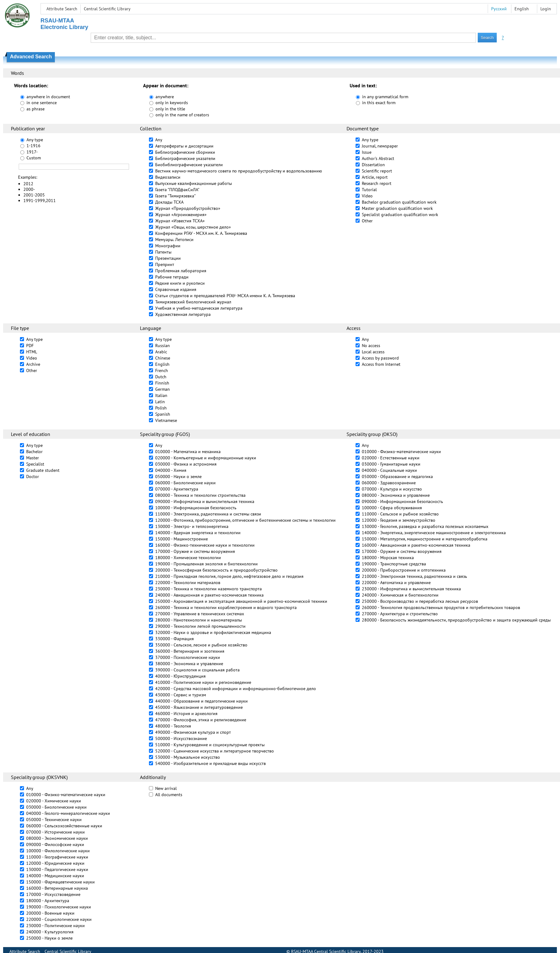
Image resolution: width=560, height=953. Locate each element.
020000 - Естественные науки (391, 458)
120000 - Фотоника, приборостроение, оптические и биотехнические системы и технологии (245, 520)
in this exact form (379, 103)
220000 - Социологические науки (59, 919)
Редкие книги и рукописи (180, 283)
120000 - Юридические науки (55, 863)
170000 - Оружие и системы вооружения (195, 551)
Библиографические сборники (185, 152)
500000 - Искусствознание (181, 738)
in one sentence (42, 103)
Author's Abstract (378, 158)
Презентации (168, 258)
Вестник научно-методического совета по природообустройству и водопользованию (239, 171)
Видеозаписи (168, 177)
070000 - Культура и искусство (392, 489)
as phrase (36, 109)
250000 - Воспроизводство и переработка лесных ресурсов (420, 601)
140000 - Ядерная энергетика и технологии (198, 533)
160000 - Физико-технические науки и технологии (205, 545)
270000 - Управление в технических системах (200, 614)
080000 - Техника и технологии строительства (200, 495)
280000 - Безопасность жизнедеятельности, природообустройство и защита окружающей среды (456, 620)
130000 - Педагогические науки (57, 869)
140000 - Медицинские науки (55, 876)
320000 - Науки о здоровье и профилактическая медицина (213, 632)
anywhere (165, 97)
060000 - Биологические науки (185, 483)
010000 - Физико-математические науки (401, 452)
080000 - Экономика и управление (396, 495)
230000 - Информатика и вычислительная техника (411, 589)
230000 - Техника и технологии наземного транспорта (208, 589)
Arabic (161, 352)
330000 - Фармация (175, 639)
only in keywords (172, 103)
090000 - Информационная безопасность (402, 501)
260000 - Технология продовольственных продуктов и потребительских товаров (441, 607)
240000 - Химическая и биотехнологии (400, 595)
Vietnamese (166, 420)
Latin (160, 402)
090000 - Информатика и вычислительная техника (205, 501)
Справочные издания (176, 289)
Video (367, 196)
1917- (32, 152)
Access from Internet (381, 364)
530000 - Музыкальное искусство (188, 757)
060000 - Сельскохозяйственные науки (64, 826)
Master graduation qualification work (397, 208)
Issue (367, 152)
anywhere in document (48, 97)
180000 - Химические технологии (188, 558)
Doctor (33, 476)
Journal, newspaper (380, 146)
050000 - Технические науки (54, 820)
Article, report (375, 177)
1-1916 (34, 146)
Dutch (161, 377)
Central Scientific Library (107, 9)
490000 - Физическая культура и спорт (193, 732)
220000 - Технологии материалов (188, 583)
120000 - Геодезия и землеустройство (399, 520)
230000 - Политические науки (55, 926)
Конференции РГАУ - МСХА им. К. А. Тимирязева (201, 233)
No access (371, 346)
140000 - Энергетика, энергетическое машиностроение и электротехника (434, 533)
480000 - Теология (173, 726)
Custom (34, 158)
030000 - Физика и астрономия (186, 464)
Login (546, 9)
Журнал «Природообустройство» (188, 208)
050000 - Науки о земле (178, 476)
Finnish (162, 383)
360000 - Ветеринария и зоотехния (190, 651)
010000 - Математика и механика (188, 452)
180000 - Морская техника (388, 558)
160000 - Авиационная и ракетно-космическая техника (416, 545)
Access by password (380, 358)
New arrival (166, 788)
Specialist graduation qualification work (400, 215)
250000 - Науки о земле (49, 938)
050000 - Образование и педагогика (397, 476)
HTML (32, 352)
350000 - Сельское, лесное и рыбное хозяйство (201, 645)
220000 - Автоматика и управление (396, 583)
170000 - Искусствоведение (53, 894)
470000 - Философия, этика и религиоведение (201, 720)
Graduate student (43, 470)
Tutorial (369, 190)
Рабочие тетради (172, 277)
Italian (161, 395)
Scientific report (377, 171)
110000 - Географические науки (57, 857)
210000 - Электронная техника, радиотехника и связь (414, 576)
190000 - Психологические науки (59, 907)
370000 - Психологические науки (188, 657)
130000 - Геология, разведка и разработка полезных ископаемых (425, 526)
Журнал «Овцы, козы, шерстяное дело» (193, 227)
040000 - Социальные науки (389, 470)
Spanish (163, 414)
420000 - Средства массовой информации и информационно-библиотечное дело (236, 689)
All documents (169, 795)
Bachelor (34, 452)
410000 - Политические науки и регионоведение (203, 682)
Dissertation (373, 165)
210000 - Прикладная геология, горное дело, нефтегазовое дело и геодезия (229, 576)
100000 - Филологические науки (58, 851)
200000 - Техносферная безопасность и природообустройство (216, 570)
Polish (161, 408)
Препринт (165, 264)
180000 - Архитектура (48, 901)
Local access (373, 352)
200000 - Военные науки (50, 913)
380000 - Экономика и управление (189, 664)
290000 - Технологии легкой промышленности (200, 626)
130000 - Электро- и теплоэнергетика (192, 526)
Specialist (35, 464)
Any (159, 140)
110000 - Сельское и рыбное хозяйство (400, 514)
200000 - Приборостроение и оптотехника (404, 570)
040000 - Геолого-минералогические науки (68, 813)
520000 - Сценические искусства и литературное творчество (215, 751)
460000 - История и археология (186, 714)
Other (367, 221)
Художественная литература (183, 314)
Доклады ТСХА (169, 202)
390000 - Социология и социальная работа (197, 670)
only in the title (170, 109)
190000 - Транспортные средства (394, 564)
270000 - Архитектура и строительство (400, 614)
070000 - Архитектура (177, 489)
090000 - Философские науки (55, 844)
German (163, 389)
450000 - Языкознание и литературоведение (199, 707)
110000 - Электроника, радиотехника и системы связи (208, 514)
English (162, 364)
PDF (30, 346)
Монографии (168, 246)
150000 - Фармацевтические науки (60, 882)
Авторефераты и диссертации (184, 146)
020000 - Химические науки (54, 801)
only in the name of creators (182, 115)
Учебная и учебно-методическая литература (199, 308)
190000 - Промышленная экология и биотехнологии (206, 564)
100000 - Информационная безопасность (196, 508)
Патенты (163, 252)
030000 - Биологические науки (56, 807)
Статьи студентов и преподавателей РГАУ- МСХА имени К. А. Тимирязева (225, 296)
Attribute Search (62, 9)
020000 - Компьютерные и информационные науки (206, 458)
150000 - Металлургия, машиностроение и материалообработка (425, 539)
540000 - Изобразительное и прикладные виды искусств (211, 763)
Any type (35, 140)
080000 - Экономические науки (57, 838)
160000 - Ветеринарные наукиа (57, 888)
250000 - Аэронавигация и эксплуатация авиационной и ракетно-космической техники (241, 601)
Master (33, 458)
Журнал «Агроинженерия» (181, 215)
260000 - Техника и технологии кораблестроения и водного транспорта (226, 607)
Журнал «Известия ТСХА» (180, 221)
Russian (163, 346)
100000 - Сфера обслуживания (392, 508)
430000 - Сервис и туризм (181, 695)
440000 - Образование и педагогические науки (201, 701)
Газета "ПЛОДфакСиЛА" (177, 190)
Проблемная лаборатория (181, 271)
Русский (499, 9)
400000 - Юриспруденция (180, 676)
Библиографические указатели (185, 158)
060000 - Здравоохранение (389, 483)
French (162, 370)
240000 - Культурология (50, 932)
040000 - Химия (171, 470)
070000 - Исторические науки (55, 832)
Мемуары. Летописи (174, 239)
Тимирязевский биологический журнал (193, 302)
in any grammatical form (385, 97)
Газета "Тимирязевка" (175, 196)
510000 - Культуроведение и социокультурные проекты (210, 745)
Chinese (163, 358)
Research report (377, 183)
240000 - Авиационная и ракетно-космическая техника (209, 595)
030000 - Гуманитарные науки (391, 464)
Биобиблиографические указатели (189, 165)
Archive (33, 364)
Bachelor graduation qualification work (399, 202)
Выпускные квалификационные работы (194, 183)
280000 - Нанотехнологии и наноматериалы (199, 620)
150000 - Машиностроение (182, 539)
